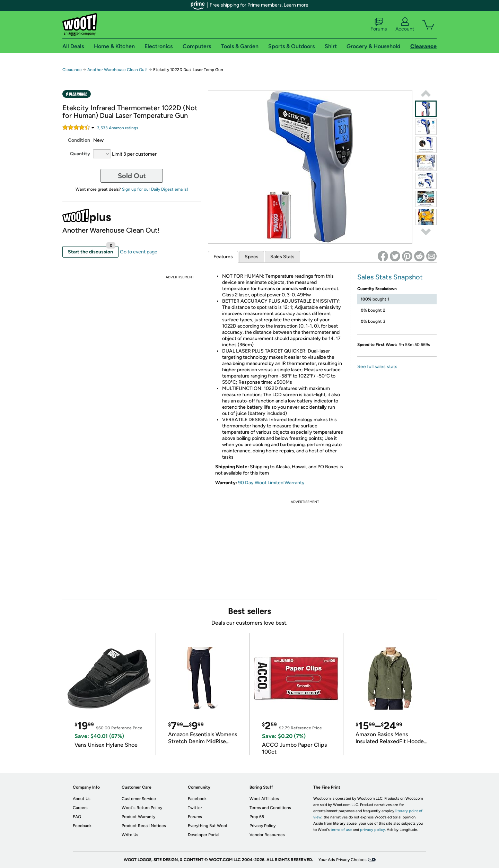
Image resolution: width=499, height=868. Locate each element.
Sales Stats (282, 257)
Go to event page (139, 252)
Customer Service (139, 799)
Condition (79, 140)
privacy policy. (373, 830)
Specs (252, 257)
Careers (80, 808)
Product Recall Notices (144, 826)
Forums (379, 25)
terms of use (341, 830)
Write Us (130, 835)
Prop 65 (257, 817)
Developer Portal (204, 835)
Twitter (195, 808)
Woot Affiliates (264, 799)
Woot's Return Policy (142, 808)
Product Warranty (138, 817)
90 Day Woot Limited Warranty (271, 483)
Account (405, 25)
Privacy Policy (262, 826)
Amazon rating (118, 128)
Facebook (197, 799)
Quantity (80, 154)
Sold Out (132, 176)
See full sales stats (377, 367)
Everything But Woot (208, 826)
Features (223, 257)
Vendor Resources (267, 835)
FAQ (77, 817)
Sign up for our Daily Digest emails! (155, 189)
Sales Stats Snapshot (390, 277)
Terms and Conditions (270, 808)
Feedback (82, 826)
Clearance (72, 70)
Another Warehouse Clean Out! (117, 70)
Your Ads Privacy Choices (343, 860)
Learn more (296, 5)
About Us (82, 799)
